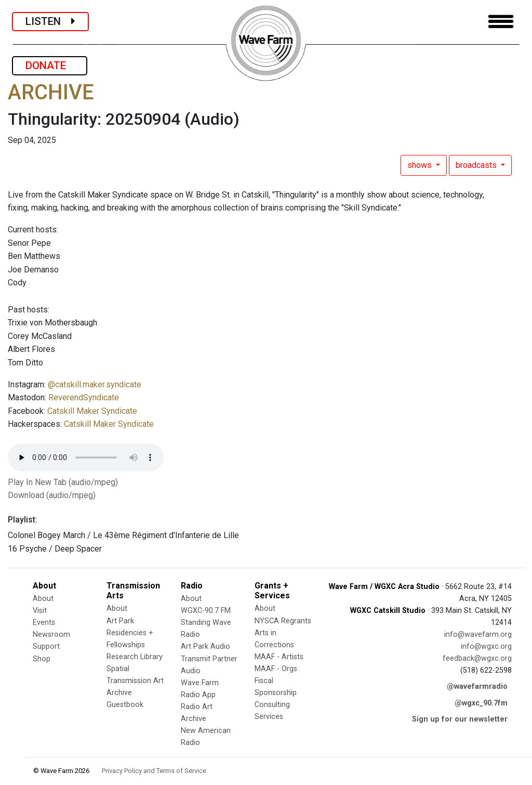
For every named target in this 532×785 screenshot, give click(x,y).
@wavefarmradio (477, 686)
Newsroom (51, 634)
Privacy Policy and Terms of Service (154, 771)
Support (46, 646)
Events (44, 623)
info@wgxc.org (486, 646)
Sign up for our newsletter (460, 719)
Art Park (120, 621)
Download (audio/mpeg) (52, 495)
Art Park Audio (205, 646)
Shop (42, 659)
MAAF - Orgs (276, 669)
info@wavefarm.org (478, 634)
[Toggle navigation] (501, 22)
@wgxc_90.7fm (481, 703)
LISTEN (50, 21)
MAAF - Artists (279, 657)
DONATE (50, 66)
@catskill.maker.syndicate (95, 384)
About (43, 599)
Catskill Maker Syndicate (92, 411)
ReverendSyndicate (84, 397)
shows (421, 165)
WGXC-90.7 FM (206, 611)
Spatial (118, 669)
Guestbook (125, 705)
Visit (40, 611)
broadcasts (477, 165)
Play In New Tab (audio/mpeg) (63, 482)
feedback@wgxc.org (477, 658)
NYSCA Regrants (283, 621)
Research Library (135, 657)
